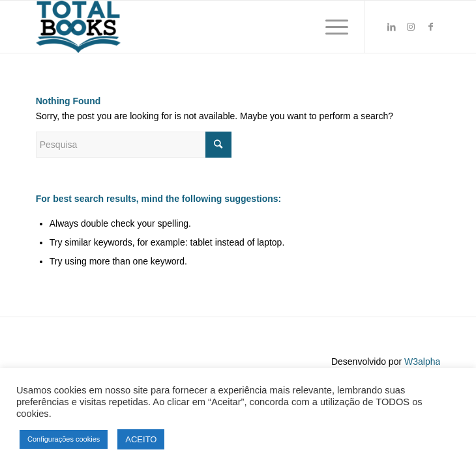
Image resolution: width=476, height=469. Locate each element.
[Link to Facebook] (430, 27)
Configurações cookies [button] (64, 439)
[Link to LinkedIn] (391, 27)
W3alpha (422, 362)
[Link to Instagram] (411, 27)
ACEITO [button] (141, 439)
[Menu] (330, 27)
